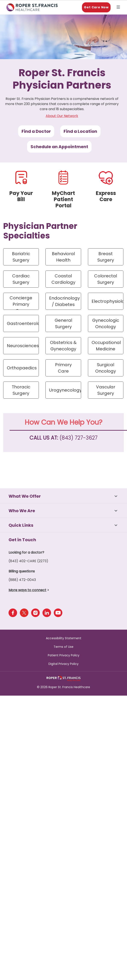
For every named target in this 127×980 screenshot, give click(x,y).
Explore (119, 7)
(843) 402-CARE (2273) (28, 561)
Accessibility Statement (64, 638)
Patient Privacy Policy (64, 655)
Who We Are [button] (22, 511)
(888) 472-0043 (22, 580)
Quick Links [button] (21, 525)
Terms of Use (63, 647)
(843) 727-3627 (78, 438)
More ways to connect (27, 590)
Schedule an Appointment (59, 147)
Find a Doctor (36, 131)
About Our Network (62, 116)
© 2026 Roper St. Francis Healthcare (63, 687)
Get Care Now (96, 7)
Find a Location (80, 131)
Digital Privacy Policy (63, 664)
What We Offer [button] (25, 496)
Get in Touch (22, 540)
